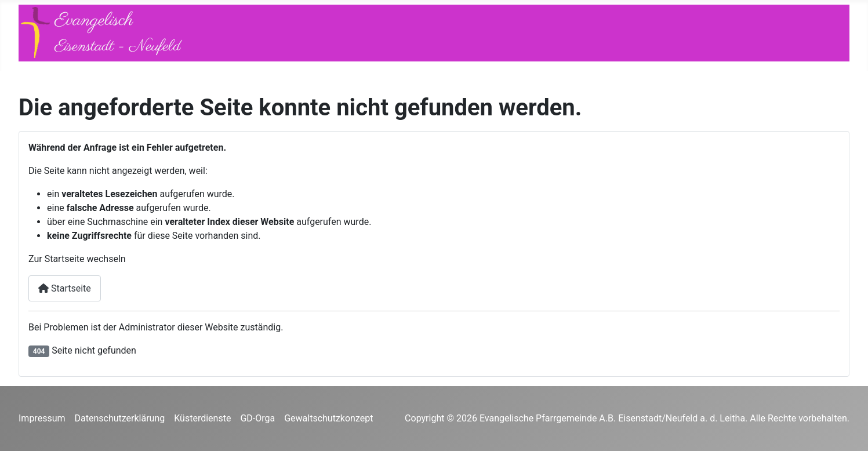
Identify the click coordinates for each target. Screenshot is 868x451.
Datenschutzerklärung (120, 418)
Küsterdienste (202, 418)
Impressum (42, 418)
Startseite (65, 288)
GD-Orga (257, 418)
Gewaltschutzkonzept (328, 418)
